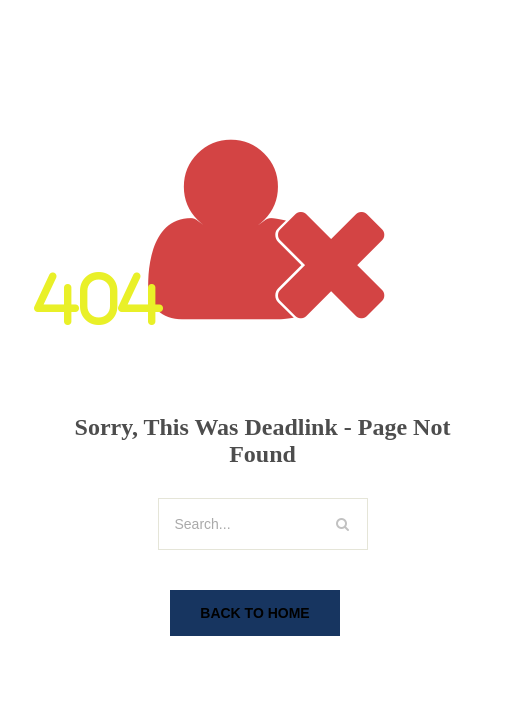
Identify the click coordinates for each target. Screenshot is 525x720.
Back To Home (254, 613)
